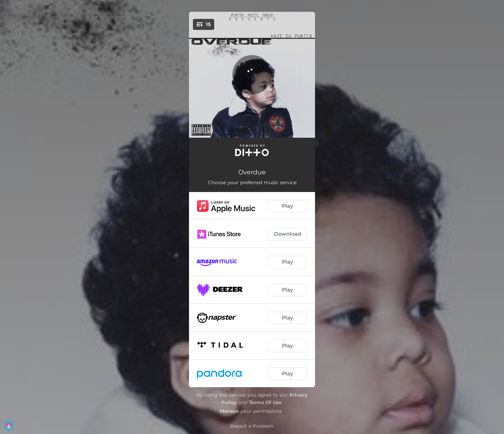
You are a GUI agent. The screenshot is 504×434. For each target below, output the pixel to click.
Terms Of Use (265, 402)
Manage (229, 411)
